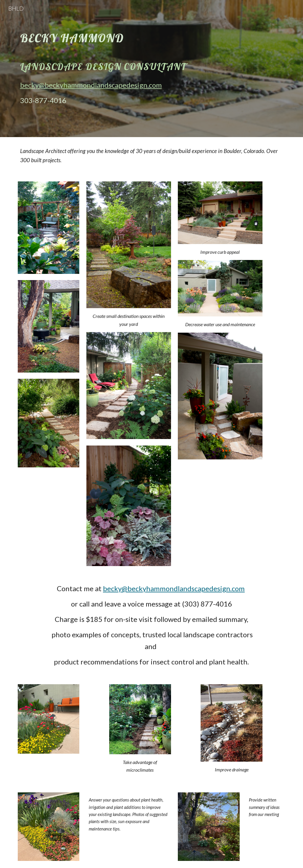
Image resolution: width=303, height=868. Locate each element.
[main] (117, 69)
